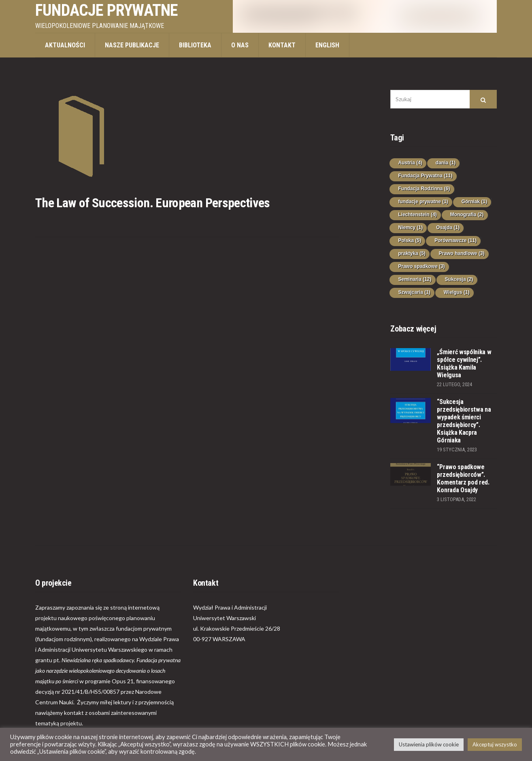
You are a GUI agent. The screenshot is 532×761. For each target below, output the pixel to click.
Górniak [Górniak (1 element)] (474, 202)
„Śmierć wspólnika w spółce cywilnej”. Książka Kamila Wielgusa (464, 363)
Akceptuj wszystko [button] (495, 744)
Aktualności (65, 45)
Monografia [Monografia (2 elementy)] (467, 215)
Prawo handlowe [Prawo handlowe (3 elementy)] (462, 253)
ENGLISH (327, 45)
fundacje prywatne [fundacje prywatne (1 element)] (423, 202)
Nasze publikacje (132, 45)
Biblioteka (195, 45)
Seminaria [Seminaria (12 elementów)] (415, 279)
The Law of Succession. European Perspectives (153, 203)
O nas (240, 45)
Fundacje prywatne (106, 10)
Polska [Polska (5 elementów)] (410, 240)
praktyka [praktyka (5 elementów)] (412, 253)
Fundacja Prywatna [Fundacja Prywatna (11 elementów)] (425, 176)
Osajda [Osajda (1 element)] (448, 227)
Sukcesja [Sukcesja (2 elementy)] (459, 279)
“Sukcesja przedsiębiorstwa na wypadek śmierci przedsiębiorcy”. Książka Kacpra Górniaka (464, 421)
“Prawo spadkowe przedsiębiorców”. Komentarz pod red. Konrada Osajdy (463, 478)
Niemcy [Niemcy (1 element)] (410, 227)
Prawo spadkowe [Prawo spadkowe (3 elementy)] (421, 266)
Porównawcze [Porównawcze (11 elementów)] (455, 240)
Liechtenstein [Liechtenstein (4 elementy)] (417, 215)
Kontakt (282, 45)
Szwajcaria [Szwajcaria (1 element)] (414, 292)
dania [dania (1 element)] (446, 163)
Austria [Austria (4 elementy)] (410, 163)
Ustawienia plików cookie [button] (429, 744)
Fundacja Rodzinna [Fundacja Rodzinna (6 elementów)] (424, 189)
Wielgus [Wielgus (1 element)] (457, 292)
